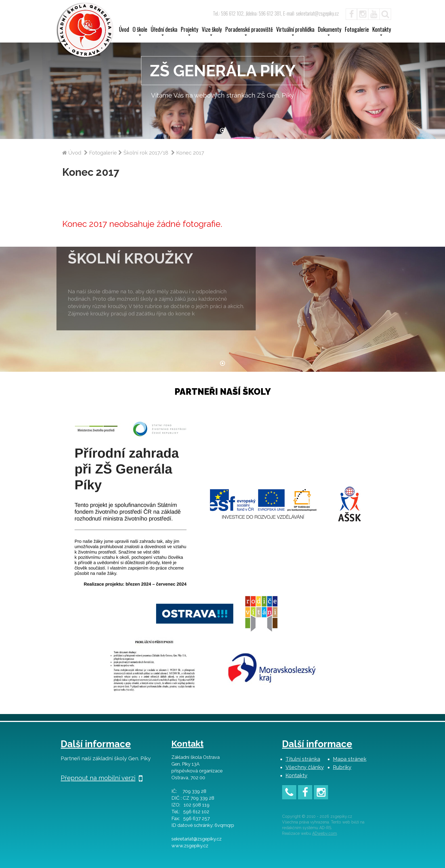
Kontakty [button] (382, 31)
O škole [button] (140, 31)
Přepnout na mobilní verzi (102, 778)
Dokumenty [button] (330, 31)
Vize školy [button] (212, 31)
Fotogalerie (357, 30)
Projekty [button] (190, 31)
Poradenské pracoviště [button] (249, 31)
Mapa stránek (350, 759)
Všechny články (305, 767)
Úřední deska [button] (164, 31)
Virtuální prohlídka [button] (295, 31)
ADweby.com (325, 833)
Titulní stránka (303, 759)
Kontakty (296, 775)
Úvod (124, 30)
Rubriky (342, 767)
